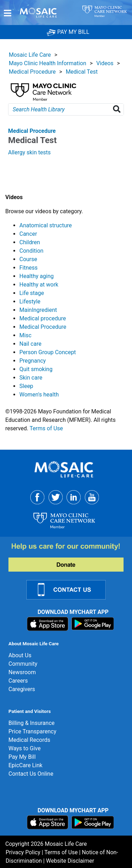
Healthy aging (36, 276)
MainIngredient (38, 310)
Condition (31, 251)
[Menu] (8, 13)
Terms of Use (46, 428)
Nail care (30, 344)
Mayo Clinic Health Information (48, 63)
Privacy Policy (23, 852)
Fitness (29, 268)
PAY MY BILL (68, 32)
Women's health (39, 395)
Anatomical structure (46, 225)
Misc (26, 335)
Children (30, 242)
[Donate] (70, 557)
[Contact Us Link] (70, 589)
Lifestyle (30, 301)
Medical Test (82, 72)
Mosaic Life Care (30, 55)
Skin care (31, 378)
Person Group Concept (48, 352)
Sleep (26, 386)
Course (28, 259)
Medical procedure (43, 318)
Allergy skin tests (29, 152)
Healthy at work (39, 285)
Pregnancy (33, 361)
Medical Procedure (32, 72)
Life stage (32, 293)
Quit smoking (36, 369)
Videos (105, 63)
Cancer (28, 234)
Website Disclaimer (70, 861)
